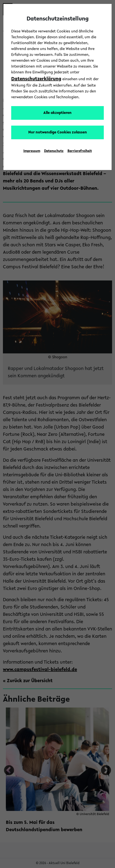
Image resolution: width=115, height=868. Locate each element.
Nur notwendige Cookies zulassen (58, 132)
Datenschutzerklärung (36, 79)
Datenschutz (54, 151)
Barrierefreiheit (80, 151)
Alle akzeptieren (57, 113)
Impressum (32, 151)
